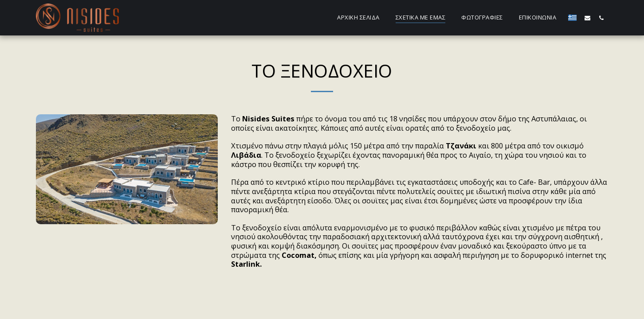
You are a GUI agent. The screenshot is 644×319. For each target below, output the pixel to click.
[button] (587, 18)
